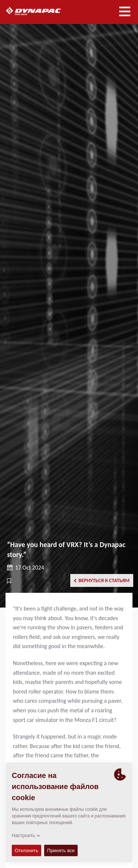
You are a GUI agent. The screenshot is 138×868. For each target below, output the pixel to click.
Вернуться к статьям (102, 580)
